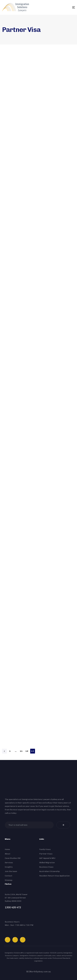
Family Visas (45, 849)
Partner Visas (46, 854)
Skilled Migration (47, 863)
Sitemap (9, 880)
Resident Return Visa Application (54, 876)
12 (27, 751)
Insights (9, 867)
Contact (9, 876)
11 (21, 751)
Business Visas (46, 867)
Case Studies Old (13, 858)
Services (9, 863)
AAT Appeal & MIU (47, 858)
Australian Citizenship (49, 871)
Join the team (11, 871)
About (8, 854)
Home (7, 849)
